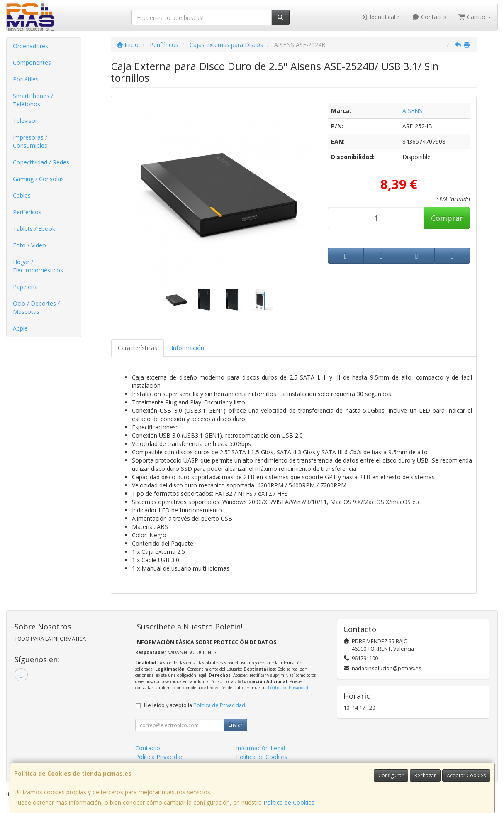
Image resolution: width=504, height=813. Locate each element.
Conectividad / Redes (41, 162)
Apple (20, 328)
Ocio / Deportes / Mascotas (36, 307)
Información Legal (261, 748)
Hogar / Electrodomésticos (38, 266)
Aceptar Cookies (466, 775)
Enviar (236, 725)
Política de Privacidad (288, 688)
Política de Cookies (289, 802)
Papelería (25, 287)
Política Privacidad (159, 757)
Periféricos (27, 212)
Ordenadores (30, 46)
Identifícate (380, 17)
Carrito (475, 17)
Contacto (429, 17)
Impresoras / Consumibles (30, 141)
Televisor (25, 121)
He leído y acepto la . (195, 705)
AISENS (412, 111)
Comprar (447, 218)
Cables (22, 195)
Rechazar (425, 775)
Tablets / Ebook (34, 229)
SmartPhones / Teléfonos (33, 100)
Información (188, 348)
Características (138, 348)
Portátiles (26, 79)
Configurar (391, 775)
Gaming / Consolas (38, 179)
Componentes (32, 62)
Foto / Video (29, 245)
